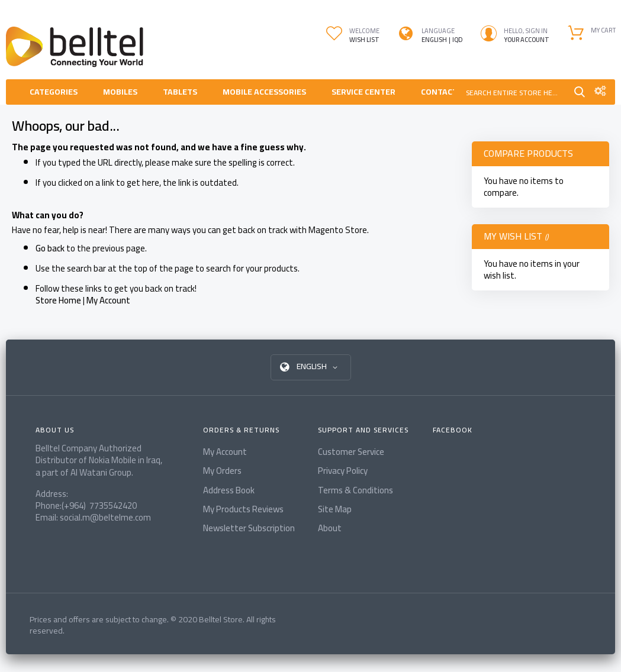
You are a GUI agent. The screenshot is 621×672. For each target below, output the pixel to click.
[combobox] (515, 92)
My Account (108, 300)
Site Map (335, 509)
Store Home (58, 300)
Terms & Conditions (355, 490)
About (330, 528)
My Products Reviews (243, 509)
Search (580, 92)
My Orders (222, 471)
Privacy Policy (343, 471)
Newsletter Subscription (249, 528)
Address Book (229, 490)
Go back (50, 248)
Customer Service (351, 452)
